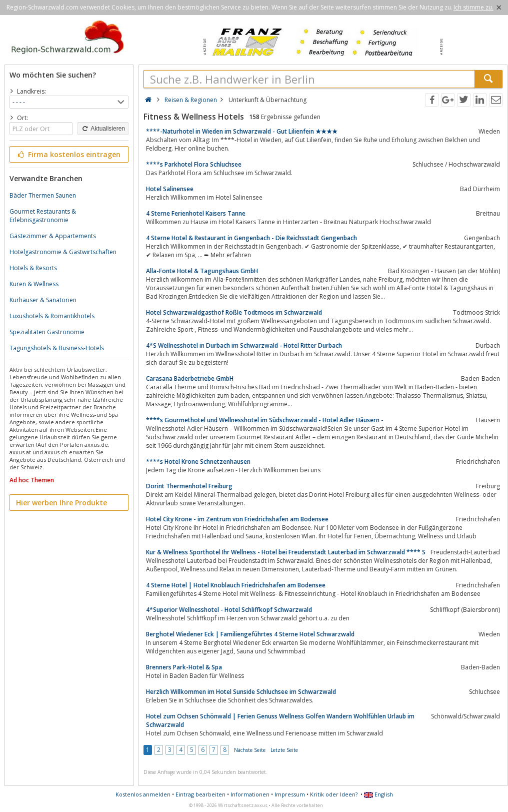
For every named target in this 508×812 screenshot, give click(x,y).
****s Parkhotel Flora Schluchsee (194, 164)
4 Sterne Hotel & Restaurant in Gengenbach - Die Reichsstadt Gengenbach (251, 238)
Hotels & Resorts (33, 268)
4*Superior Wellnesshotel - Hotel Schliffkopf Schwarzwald (229, 610)
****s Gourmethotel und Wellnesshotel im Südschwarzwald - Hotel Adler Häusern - (265, 420)
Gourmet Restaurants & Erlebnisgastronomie (43, 216)
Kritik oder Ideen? (334, 794)
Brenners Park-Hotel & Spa (184, 667)
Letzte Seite (284, 750)
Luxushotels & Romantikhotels (52, 316)
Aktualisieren (103, 129)
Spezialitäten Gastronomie (47, 332)
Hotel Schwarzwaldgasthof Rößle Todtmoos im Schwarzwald (234, 312)
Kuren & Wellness (34, 284)
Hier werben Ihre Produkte (61, 503)
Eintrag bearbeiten (200, 794)
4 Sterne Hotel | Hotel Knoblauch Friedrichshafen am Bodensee (236, 585)
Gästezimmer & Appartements (53, 236)
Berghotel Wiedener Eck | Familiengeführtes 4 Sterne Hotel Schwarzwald (250, 634)
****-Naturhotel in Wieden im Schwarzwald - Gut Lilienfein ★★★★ (242, 131)
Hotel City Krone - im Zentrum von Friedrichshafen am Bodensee (237, 519)
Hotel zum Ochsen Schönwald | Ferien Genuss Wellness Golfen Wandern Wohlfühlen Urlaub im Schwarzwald (280, 720)
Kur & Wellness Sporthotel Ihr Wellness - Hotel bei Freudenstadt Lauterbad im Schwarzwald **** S (286, 552)
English (378, 794)
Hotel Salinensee (170, 189)
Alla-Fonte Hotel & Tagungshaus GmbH (202, 271)
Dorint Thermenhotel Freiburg (189, 486)
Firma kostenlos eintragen (68, 154)
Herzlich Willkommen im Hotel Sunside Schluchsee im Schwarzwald (241, 692)
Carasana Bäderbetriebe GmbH (190, 378)
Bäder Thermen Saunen (43, 195)
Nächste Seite (250, 750)
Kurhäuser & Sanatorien (43, 300)
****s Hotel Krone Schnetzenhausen (198, 462)
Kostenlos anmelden (143, 794)
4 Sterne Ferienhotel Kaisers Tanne (196, 213)
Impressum (290, 794)
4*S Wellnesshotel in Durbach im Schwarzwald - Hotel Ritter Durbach (244, 345)
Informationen (250, 794)
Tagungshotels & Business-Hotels (57, 348)
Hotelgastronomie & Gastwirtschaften (63, 252)
